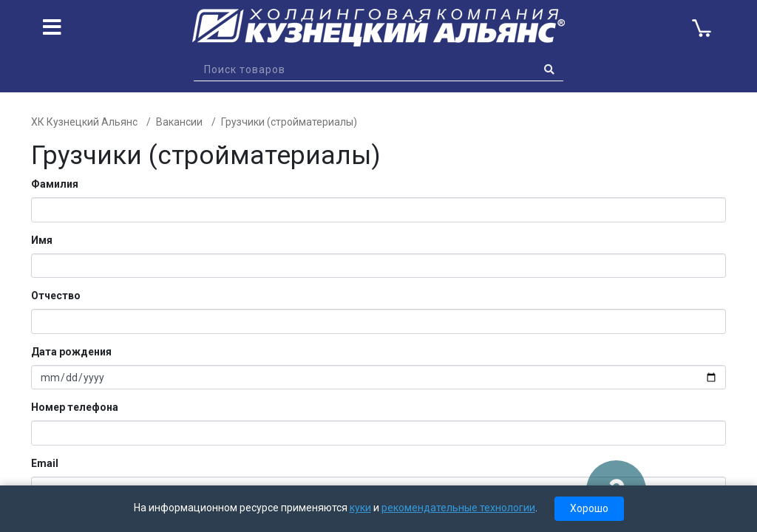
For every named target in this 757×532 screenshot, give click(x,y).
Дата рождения (71, 352)
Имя (42, 240)
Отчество (56, 296)
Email (45, 463)
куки (360, 508)
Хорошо (589, 508)
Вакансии (179, 122)
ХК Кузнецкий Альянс (84, 122)
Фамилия (55, 184)
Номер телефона (75, 407)
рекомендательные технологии (458, 508)
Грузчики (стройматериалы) (289, 122)
